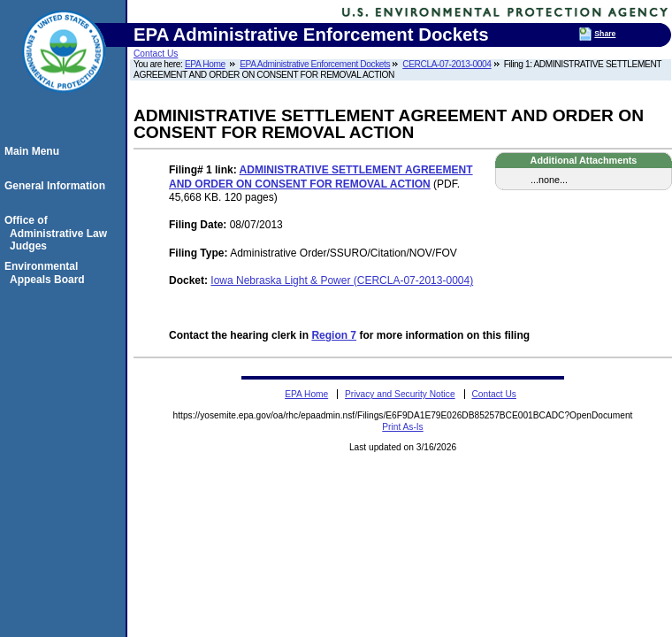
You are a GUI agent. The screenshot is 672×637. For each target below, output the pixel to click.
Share (605, 34)
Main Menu (34, 151)
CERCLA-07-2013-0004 (447, 64)
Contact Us (156, 54)
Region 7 (334, 335)
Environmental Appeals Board (47, 272)
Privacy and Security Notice (400, 394)
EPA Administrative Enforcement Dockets (315, 64)
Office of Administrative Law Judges (58, 233)
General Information (57, 186)
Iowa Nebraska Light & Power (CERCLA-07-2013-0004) (342, 280)
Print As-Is (402, 427)
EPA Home (205, 64)
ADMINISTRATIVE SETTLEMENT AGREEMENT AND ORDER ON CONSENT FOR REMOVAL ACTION (321, 177)
